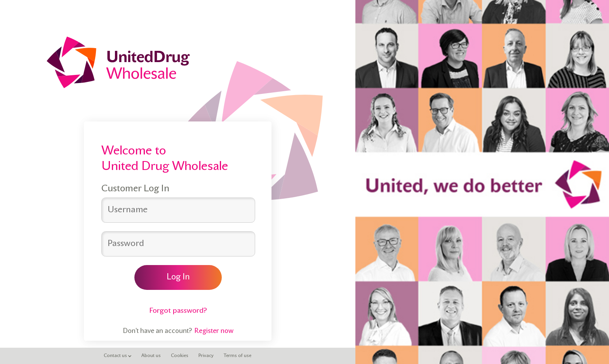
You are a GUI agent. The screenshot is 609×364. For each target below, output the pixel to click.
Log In (178, 277)
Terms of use (238, 356)
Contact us (117, 356)
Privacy (206, 356)
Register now (214, 331)
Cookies (180, 356)
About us (151, 356)
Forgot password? (178, 311)
